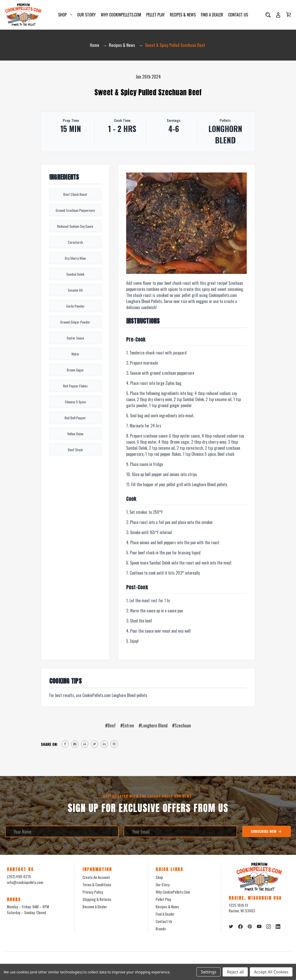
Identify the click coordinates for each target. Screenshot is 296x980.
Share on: (49, 745)
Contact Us (238, 15)
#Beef (110, 726)
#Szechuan (182, 726)
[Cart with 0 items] (288, 15)
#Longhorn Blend (153, 726)
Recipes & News (183, 15)
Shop (65, 15)
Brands (161, 930)
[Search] (268, 15)
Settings (209, 972)
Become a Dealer (95, 908)
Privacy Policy (93, 893)
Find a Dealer (212, 15)
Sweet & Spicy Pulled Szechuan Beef (148, 93)
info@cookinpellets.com (25, 883)
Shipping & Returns (97, 900)
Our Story (86, 15)
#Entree (127, 726)
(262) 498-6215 (19, 877)
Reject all (235, 972)
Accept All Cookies (271, 972)
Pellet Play (155, 15)
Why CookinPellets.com (121, 15)
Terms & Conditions (97, 885)
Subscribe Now (266, 832)
